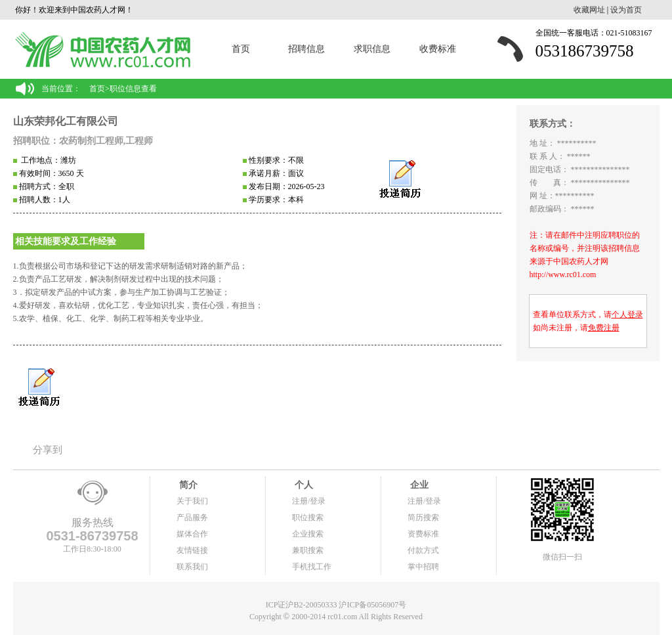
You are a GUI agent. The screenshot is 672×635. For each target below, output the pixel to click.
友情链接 (192, 550)
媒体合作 (192, 534)
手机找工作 (312, 567)
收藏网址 (589, 10)
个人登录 (627, 315)
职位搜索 (308, 517)
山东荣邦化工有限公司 (66, 121)
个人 (303, 485)
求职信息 (372, 49)
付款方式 (423, 550)
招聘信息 (306, 49)
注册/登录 (309, 501)
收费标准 (438, 49)
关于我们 (192, 501)
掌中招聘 (423, 567)
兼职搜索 (308, 550)
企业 (418, 485)
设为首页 (626, 10)
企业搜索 (308, 534)
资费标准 (423, 534)
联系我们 (192, 567)
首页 (241, 49)
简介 (187, 485)
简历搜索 (423, 517)
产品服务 (192, 517)
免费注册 (604, 328)
